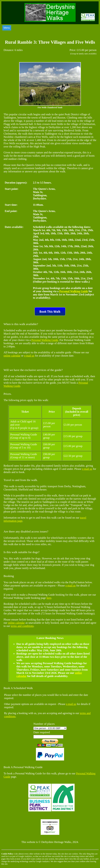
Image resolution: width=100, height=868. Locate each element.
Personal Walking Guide (74, 291)
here (49, 598)
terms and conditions (22, 626)
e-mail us (29, 356)
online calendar (12, 356)
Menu (7, 28)
